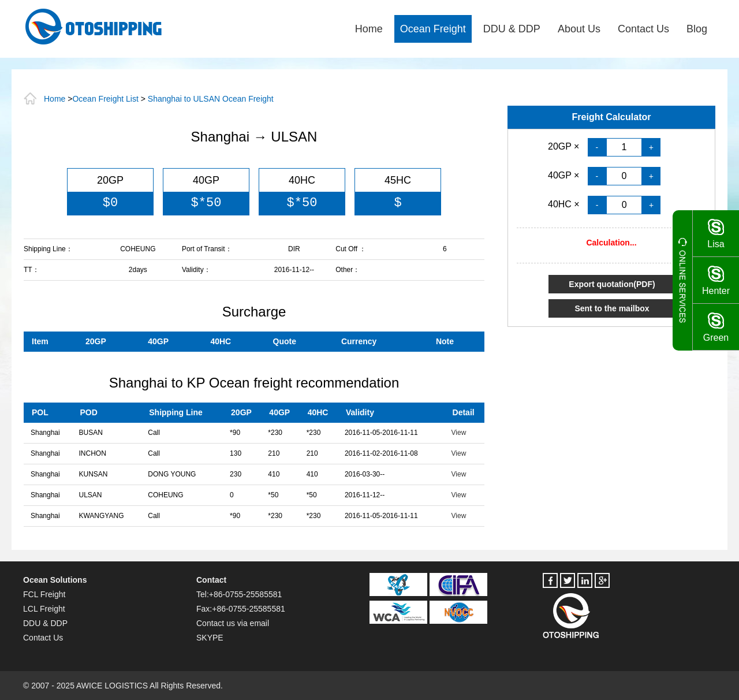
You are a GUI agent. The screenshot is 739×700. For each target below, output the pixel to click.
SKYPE (210, 638)
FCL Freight (44, 594)
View (459, 433)
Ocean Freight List (105, 99)
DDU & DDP (512, 29)
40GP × (565, 175)
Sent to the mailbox (612, 308)
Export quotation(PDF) (612, 284)
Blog (697, 29)
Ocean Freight (433, 29)
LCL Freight (44, 609)
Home (369, 29)
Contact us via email (233, 623)
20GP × (565, 146)
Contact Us (643, 29)
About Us (579, 29)
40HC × (565, 204)
